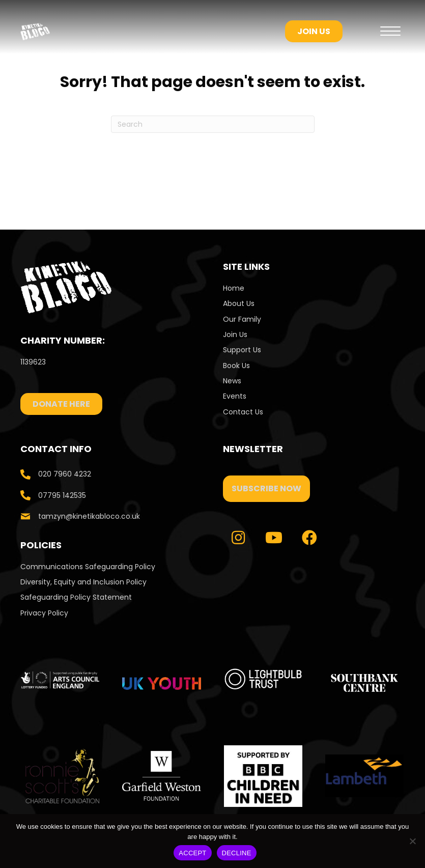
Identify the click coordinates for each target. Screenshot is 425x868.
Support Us (242, 350)
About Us (239, 303)
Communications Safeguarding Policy (88, 567)
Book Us (236, 366)
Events (235, 396)
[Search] (213, 124)
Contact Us (244, 412)
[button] (266, 489)
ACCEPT (192, 853)
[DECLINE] (412, 841)
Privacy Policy (44, 613)
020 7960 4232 (65, 474)
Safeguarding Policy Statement (76, 597)
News (232, 381)
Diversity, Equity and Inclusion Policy (83, 582)
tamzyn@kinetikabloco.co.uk (89, 516)
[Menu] (390, 32)
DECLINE (237, 853)
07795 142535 (62, 495)
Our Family (242, 319)
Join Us (235, 334)
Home (234, 288)
